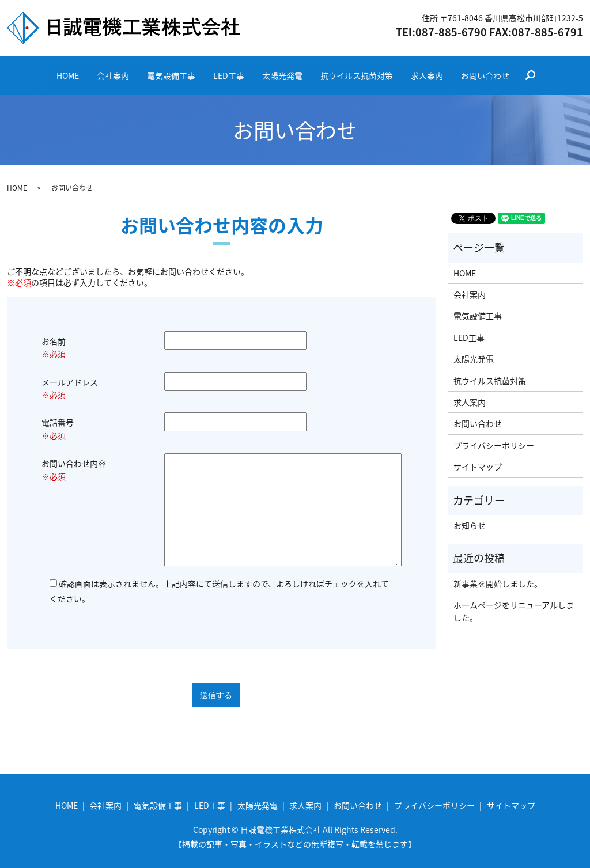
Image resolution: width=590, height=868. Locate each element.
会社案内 (97, 70)
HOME (46, 70)
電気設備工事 (162, 70)
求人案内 (443, 70)
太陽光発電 (286, 70)
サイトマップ (478, 458)
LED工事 (226, 70)
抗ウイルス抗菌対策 (366, 70)
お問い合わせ (508, 70)
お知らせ (470, 517)
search (562, 71)
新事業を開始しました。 (498, 574)
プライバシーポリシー (494, 436)
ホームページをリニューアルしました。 (514, 602)
